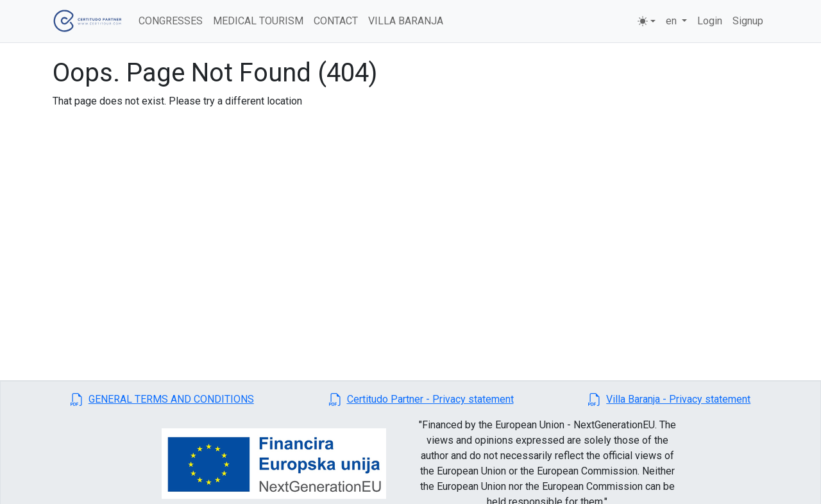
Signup (748, 21)
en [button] (673, 21)
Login (710, 21)
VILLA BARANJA (406, 21)
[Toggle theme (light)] (647, 21)
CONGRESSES (171, 21)
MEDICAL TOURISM (258, 21)
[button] (162, 399)
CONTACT (336, 21)
